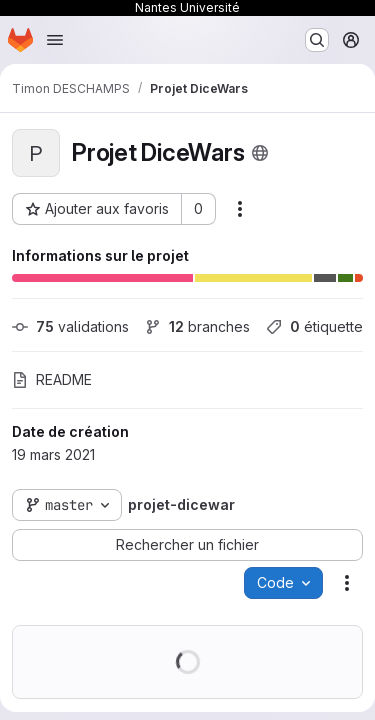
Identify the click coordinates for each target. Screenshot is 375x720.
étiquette (314, 326)
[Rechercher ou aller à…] (317, 40)
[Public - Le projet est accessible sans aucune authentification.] (260, 153)
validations (70, 326)
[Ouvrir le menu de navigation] (55, 40)
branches (197, 326)
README (52, 379)
